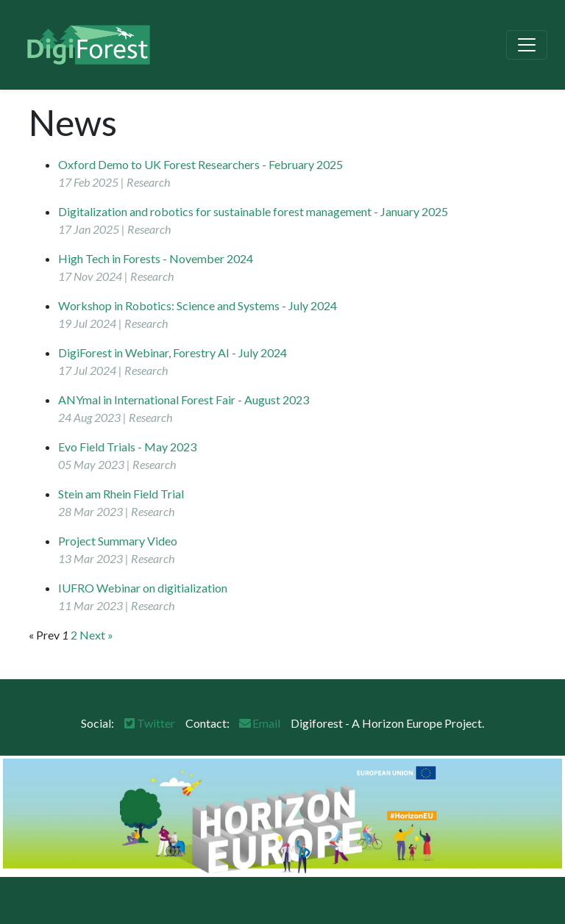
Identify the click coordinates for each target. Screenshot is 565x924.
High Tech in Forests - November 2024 (156, 258)
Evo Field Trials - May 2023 (127, 447)
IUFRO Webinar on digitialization (143, 588)
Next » (96, 635)
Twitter (149, 723)
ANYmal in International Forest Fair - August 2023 (184, 400)
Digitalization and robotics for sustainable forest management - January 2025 (253, 211)
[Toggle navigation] (527, 45)
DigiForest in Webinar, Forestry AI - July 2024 (173, 352)
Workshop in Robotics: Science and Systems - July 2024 (198, 305)
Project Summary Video (118, 541)
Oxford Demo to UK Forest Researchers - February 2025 (200, 164)
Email (259, 723)
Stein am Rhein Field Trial (121, 494)
